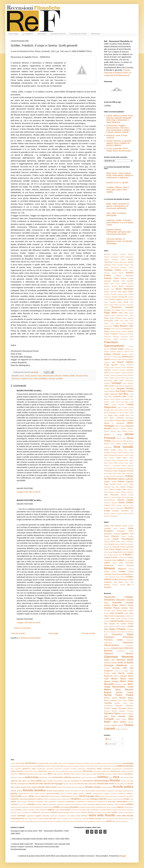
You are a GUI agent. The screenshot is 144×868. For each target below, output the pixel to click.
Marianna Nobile (121, 684)
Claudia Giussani (121, 619)
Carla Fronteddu (116, 613)
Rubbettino (108, 582)
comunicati (50, 769)
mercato (59, 799)
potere (57, 807)
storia (73, 816)
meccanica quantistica (28, 799)
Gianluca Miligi (110, 362)
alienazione (80, 763)
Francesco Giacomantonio (114, 344)
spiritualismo (62, 816)
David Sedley (114, 305)
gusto (75, 794)
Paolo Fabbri (129, 460)
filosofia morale (93, 787)
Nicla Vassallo (123, 447)
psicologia (74, 807)
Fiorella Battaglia (127, 331)
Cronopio (107, 539)
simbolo (121, 812)
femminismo (88, 781)
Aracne (125, 526)
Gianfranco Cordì (125, 651)
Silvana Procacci (114, 492)
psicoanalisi (65, 807)
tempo (92, 818)
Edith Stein (123, 313)
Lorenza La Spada (121, 671)
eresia (50, 777)
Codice (124, 536)
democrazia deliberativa (102, 771)
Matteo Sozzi (112, 690)
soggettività (30, 816)
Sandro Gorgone (127, 487)
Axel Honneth (127, 281)
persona (99, 804)
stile (69, 816)
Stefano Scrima (117, 725)
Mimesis (109, 568)
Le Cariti (128, 560)
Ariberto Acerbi (127, 278)
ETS (113, 541)
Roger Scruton (110, 484)
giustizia (14, 793)
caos (12, 769)
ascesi (66, 766)
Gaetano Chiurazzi (112, 354)
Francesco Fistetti (111, 339)
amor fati (93, 763)
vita (113, 821)
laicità (31, 796)
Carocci (125, 534)
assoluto (77, 766)
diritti (37, 774)
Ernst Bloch (124, 321)
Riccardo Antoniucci (125, 706)
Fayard (106, 547)
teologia (98, 819)
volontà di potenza (121, 821)
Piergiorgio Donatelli (126, 471)
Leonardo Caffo (120, 396)
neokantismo (70, 802)
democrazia (88, 771)
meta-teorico (66, 799)
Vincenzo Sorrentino (120, 511)
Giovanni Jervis (120, 367)
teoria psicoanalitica (27, 821)
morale (126, 799)
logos (115, 796)
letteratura (45, 796)
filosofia (115, 780)
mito (88, 799)
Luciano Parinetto (118, 405)
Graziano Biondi (114, 378)
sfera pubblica (112, 812)
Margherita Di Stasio (116, 413)
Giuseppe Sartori (122, 375)
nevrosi (131, 802)
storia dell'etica (82, 816)
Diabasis (107, 542)
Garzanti (125, 549)
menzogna (52, 799)
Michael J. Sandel (113, 435)
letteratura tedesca (55, 796)
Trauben (115, 585)
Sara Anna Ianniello (115, 716)
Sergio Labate (121, 719)
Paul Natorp (108, 468)
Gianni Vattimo (125, 362)
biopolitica (129, 766)
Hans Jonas (119, 381)
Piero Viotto (117, 474)
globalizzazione (24, 794)
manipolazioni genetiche (125, 796)
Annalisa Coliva (112, 270)
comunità (66, 769)
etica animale (125, 777)
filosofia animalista (127, 781)
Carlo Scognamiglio (117, 616)
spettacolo (54, 816)
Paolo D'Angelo (118, 460)
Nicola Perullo (110, 450)
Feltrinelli (116, 547)
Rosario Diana (122, 484)
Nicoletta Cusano (117, 453)
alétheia (87, 763)
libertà (82, 796)
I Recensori (42, 34)
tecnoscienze (77, 819)
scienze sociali (63, 812)
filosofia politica (123, 787)
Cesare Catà (109, 619)
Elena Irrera (129, 315)
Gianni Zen (109, 660)
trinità (85, 821)
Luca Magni (125, 402)
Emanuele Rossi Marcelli (118, 632)
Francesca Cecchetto (126, 334)
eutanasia (67, 781)
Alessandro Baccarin (115, 600)
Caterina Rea (122, 294)
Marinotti (130, 565)
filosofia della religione (29, 787)
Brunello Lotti (109, 289)
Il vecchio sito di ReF (78, 34)
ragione (120, 807)
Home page (13, 34)
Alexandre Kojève (119, 260)
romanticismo (27, 812)
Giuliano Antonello (127, 373)
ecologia (94, 774)
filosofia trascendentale (55, 791)
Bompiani (121, 531)
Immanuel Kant (43, 763)
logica (98, 796)
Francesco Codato (113, 640)
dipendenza (31, 774)
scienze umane (75, 812)
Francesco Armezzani (119, 637)
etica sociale (48, 781)
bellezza (106, 766)
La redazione (28, 34)
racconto (114, 807)
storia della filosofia (102, 815)
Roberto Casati (110, 482)
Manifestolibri (109, 565)
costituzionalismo (17, 771)
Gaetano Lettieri (128, 354)
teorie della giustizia (41, 821)
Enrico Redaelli (128, 318)
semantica (98, 812)
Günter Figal (125, 378)
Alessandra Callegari (119, 597)
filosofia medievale (78, 787)
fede (81, 781)
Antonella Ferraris (123, 603)
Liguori (115, 563)
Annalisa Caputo (127, 267)
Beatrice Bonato (110, 286)
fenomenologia (101, 781)
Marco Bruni (115, 410)
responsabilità (65, 810)
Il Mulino (127, 555)
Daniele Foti (114, 624)
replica (57, 810)
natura (13, 801)
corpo (40, 376)
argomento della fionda (52, 766)
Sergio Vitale (121, 489)
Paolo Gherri (108, 463)
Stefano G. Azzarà (110, 497)
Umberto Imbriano (122, 729)
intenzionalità (16, 796)
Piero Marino (108, 474)
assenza (71, 766)
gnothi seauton (40, 794)
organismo (60, 804)
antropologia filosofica (18, 766)
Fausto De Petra (116, 329)
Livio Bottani (125, 399)
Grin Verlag (108, 555)
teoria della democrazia (121, 819)
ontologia (31, 804)
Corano (13, 763)
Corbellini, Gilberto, (118, 190)
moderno (110, 799)
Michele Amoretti (117, 441)
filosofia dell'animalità (70, 784)
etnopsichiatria (58, 781)
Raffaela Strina (121, 703)
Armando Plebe (110, 611)
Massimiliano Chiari (123, 687)
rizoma (19, 812)
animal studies (107, 763)
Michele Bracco (128, 441)
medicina (40, 799)
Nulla (55, 763)
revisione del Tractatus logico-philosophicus (85, 810)
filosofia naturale (107, 787)
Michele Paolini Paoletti (119, 695)
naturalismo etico (42, 802)
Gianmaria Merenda (119, 657)
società (13, 816)
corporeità (107, 769)
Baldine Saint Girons (112, 284)
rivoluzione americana (118, 810)
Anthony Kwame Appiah (114, 273)
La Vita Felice (122, 557)
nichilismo (14, 804)
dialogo (124, 771)
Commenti (111, 744)
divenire (67, 774)
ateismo (83, 766)
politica (130, 804)
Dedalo (116, 539)
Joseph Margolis (109, 391)
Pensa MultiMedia (123, 574)
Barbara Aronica (127, 284)
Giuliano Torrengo (110, 375)
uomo (104, 821)
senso (104, 812)
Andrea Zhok (129, 265)
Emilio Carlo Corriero (113, 318)
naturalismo (31, 802)
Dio (17, 763)
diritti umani (43, 774)
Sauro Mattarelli (110, 489)
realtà (37, 810)
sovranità (46, 816)
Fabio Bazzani (120, 326)
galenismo (111, 791)
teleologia (85, 819)
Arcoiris (131, 526)
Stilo (132, 582)
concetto (73, 769)
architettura (40, 766)
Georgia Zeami (117, 648)
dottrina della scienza (83, 774)
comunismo (58, 769)
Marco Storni (119, 679)
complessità (41, 769)
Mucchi (131, 569)
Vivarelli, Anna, (117, 183)
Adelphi (107, 526)
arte (62, 766)
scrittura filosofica (87, 812)
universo (99, 821)
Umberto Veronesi (122, 505)
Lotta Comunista (126, 563)
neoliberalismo (81, 802)
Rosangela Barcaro (126, 708)
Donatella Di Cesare (112, 310)
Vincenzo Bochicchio (116, 508)
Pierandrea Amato (111, 471)
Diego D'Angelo (117, 629)
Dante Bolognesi (110, 302)
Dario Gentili (123, 302)
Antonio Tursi (111, 278)
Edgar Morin (111, 313)
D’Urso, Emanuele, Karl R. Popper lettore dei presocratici (119, 150)
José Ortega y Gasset (124, 391)
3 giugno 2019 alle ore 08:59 (28, 492)
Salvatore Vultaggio (127, 714)
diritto (50, 774)
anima (27, 376)
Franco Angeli (115, 549)
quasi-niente (106, 807)
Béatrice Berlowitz (110, 292)
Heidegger (116, 383)
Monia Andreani (110, 700)
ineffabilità (121, 794)
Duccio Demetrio (127, 310)
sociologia (21, 816)
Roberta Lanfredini (126, 479)
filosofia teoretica (34, 790)
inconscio (114, 794)
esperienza (76, 777)
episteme (21, 777)
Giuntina (130, 552)
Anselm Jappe (128, 270)
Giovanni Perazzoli (119, 370)
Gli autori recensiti (58, 34)
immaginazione (98, 794)
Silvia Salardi (120, 722)
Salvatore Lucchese (126, 711)
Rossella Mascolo (111, 711)
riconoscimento (106, 810)
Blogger (123, 856)
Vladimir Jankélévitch (111, 516)
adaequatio (72, 763)
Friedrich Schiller (69, 376)
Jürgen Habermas (111, 394)
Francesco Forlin (127, 339)
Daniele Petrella (127, 624)
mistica (84, 799)
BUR (115, 528)
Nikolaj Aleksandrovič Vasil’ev (119, 455)
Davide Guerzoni (121, 626)
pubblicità (99, 807)
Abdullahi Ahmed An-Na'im (115, 254)
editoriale (121, 774)
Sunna (65, 763)
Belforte (123, 528)
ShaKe (127, 582)
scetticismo (36, 812)
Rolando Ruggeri (111, 708)
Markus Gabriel (128, 421)
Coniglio (131, 536)
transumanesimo (67, 821)
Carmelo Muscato (110, 294)
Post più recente (18, 633)
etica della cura (24, 781)
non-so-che (23, 804)
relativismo (43, 810)
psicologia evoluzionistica (87, 807)
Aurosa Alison (122, 611)
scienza (54, 812)
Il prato (114, 557)
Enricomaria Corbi (111, 321)
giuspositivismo (128, 791)
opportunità (52, 804)
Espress (117, 544)
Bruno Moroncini (125, 289)
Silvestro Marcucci (127, 492)
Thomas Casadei (125, 500)
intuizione (25, 796)
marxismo (15, 799)
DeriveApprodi (127, 539)
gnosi (32, 794)
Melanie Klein (116, 431)
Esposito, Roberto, (119, 232)
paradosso (68, 804)
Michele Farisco (110, 444)
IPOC (120, 555)
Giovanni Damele (110, 663)
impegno (107, 794)
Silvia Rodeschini (111, 495)
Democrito (122, 305)
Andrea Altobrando (120, 262)
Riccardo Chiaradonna (117, 476)
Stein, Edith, (116, 214)
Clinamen (115, 536)
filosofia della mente (106, 784)
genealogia (119, 791)
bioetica (121, 766)
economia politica (111, 774)
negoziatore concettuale (57, 802)
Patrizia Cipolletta (127, 466)
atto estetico (94, 766)
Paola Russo (122, 458)
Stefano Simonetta (123, 497)
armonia (33, 376)
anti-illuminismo (117, 763)
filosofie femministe (71, 791)
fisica (93, 791)
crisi (35, 771)
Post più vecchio (89, 633)
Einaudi (111, 544)
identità (89, 794)
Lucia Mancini (118, 673)
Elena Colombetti (117, 315)
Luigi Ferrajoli (122, 407)
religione (51, 810)
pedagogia (91, 804)
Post (109, 739)
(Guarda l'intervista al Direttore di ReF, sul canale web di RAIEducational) (118, 73)
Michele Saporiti (111, 698)
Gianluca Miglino (128, 359)
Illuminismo (16, 379)
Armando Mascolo (112, 281)
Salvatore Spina (112, 713)
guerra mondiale (66, 794)
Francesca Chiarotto (111, 337)
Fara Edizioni (129, 544)
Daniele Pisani (128, 299)
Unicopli (122, 585)
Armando (107, 528)
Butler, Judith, (118, 206)
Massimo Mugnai (119, 429)
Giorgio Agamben (111, 365)
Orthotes (122, 571)
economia (101, 774)
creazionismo (29, 771)
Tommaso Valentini (111, 503)
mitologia (94, 799)
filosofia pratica (16, 791)
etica (116, 777)
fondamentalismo (101, 791)
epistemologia (32, 777)
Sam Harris (115, 487)
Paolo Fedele (123, 700)
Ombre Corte (110, 572)
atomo (88, 766)
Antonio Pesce (112, 608)
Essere (22, 763)
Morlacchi (122, 569)
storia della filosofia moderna (34, 819)
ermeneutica (58, 777)
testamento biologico (54, 821)
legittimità (37, 796)
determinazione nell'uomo (52, 376)
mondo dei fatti (118, 799)
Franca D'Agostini (111, 334)
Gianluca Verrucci (119, 653)
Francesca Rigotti (123, 634)
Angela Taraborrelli (111, 267)
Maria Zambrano (117, 418)
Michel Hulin (121, 438)
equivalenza (43, 777)
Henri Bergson (128, 383)
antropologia (128, 763)
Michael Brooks (128, 431)
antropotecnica (30, 766)
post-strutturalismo (36, 807)
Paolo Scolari (119, 463)
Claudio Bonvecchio (119, 297)
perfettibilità (43, 379)
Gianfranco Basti (116, 359)
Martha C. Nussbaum (114, 423)
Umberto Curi (109, 505)
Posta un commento (22, 628)
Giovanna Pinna (82, 376)
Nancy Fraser (122, 444)
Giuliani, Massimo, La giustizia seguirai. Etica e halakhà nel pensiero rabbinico (119, 143)
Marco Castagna (120, 676)
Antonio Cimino (126, 605)
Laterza (121, 560)
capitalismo (26, 769)
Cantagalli (117, 534)
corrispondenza (117, 769)
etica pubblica (37, 781)
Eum (122, 544)
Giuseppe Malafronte (116, 665)
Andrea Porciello (117, 265)
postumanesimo (48, 807)
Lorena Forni (115, 402)
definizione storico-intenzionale (72, 771)
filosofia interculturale (64, 787)
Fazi (111, 547)
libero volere (75, 796)
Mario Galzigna (115, 421)
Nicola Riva (123, 450)
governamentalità (53, 794)
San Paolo (118, 582)
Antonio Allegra (111, 605)
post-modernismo (24, 807)
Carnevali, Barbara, (119, 241)
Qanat (123, 577)
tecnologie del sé (67, 819)
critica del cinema (54, 771)
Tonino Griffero (126, 502)
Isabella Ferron (27, 379)
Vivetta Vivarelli (128, 514)
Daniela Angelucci (116, 299)
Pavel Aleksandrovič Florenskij (123, 468)
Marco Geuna (124, 410)
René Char (125, 474)
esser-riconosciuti (87, 777)
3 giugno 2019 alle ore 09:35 (28, 623)
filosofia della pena (121, 784)
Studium (107, 585)
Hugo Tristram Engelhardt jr (124, 386)
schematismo (45, 812)
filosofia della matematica (87, 784)
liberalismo (66, 796)
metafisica (76, 799)
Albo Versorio (116, 526)
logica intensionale (107, 796)
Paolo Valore (129, 463)
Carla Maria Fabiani (125, 292)
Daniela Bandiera (118, 621)
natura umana (22, 802)
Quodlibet (129, 577)
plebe (104, 804)
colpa (34, 769)
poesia (123, 804)
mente (36, 379)
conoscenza (91, 769)
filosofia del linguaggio (54, 784)
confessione (81, 769)
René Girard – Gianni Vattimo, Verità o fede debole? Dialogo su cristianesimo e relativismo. (120, 175)
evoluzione (75, 781)
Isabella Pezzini (110, 389)
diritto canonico (58, 774)
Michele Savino (126, 698)
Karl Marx (124, 394)
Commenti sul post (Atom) (30, 638)
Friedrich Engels (117, 349)
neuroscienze (122, 801)
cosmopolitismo (128, 769)
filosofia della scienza (47, 787)
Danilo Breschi (109, 626)
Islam (51, 763)
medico (46, 799)
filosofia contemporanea (20, 784)
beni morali (113, 766)
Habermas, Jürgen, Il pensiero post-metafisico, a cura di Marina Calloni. (120, 222)
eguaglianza (129, 774)
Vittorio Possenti (116, 514)
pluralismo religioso (113, 804)
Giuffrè (124, 552)
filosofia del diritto (36, 784)
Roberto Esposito (126, 482)
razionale (52, 379)
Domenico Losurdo (122, 307)
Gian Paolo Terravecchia (112, 357)
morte (131, 799)
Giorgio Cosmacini (127, 365)
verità (109, 821)
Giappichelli (117, 552)
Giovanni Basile (125, 660)
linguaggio (90, 796)
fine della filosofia (85, 791)
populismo (14, 807)
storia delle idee (50, 819)
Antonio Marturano (124, 276)
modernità (102, 799)
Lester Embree (115, 399)
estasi (95, 777)
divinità (73, 774)
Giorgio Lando (109, 367)
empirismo (14, 777)
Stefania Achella (127, 495)
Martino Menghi (120, 426)
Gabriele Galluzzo (116, 352)
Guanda (115, 555)
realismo (19, 810)
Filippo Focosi (115, 331)
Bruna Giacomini (126, 286)
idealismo (82, 794)
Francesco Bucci (127, 337)
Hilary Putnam (109, 386)
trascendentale (78, 821)
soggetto (38, 816)
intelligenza (130, 794)
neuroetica (112, 802)
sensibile (59, 379)
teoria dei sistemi (107, 819)
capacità (18, 769)
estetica (103, 777)
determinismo (115, 771)
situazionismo (129, 812)
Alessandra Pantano (118, 257)
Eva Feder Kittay (118, 323)
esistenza (67, 777)
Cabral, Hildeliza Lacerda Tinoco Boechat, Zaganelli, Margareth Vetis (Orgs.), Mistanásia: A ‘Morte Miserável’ (120, 119)
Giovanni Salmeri (115, 373)
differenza (22, 774)
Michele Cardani (125, 692)
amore (22, 376)
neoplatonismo (91, 802)
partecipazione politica (80, 804)
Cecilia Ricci (129, 616)
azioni (101, 766)
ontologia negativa (42, 804)
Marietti (120, 565)
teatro (59, 819)
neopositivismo (102, 802)
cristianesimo (42, 771)
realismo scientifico (29, 810)
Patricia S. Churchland (112, 466)
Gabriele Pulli (129, 352)
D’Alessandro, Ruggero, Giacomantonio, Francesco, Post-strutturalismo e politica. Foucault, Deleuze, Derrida (118, 129)
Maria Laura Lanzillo (116, 415)
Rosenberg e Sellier (126, 580)
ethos (111, 777)
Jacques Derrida (125, 389)
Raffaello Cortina (111, 579)
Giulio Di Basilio (125, 663)
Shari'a (60, 763)
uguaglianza (91, 821)
